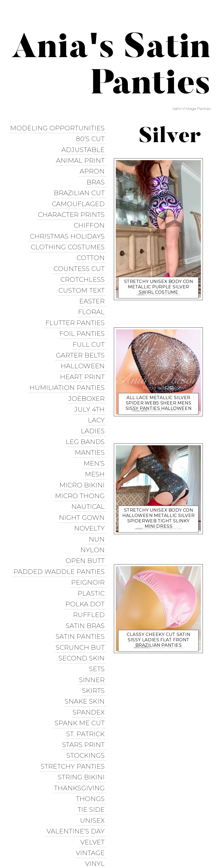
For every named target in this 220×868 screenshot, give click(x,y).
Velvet (94, 737)
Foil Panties (83, 303)
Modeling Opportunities (59, 127)
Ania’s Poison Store (154, 816)
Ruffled (90, 543)
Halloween (84, 331)
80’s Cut (92, 137)
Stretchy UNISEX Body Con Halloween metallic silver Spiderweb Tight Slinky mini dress (158, 515)
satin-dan (154, 294)
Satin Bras (87, 552)
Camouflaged (80, 192)
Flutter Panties (76, 294)
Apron (94, 164)
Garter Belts (82, 321)
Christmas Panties (192, 839)
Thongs (92, 700)
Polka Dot (86, 534)
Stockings (87, 663)
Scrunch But (82, 571)
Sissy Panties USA (193, 816)
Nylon (94, 487)
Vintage (92, 746)
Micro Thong (81, 441)
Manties (91, 404)
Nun (98, 478)
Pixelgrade (98, 836)
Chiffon (91, 211)
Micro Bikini (83, 432)
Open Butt (87, 497)
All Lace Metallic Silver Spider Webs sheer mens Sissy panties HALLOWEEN (158, 400)
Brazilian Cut (81, 183)
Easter (93, 275)
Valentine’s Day (77, 727)
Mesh (96, 423)
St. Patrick (87, 644)
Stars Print (85, 654)
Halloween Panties (151, 839)
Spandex (90, 626)
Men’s (96, 414)
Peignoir (89, 515)
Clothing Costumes (69, 229)
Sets (98, 589)
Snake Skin (86, 617)
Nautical (89, 451)
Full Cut (90, 312)
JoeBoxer (88, 358)
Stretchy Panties (74, 672)
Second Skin (83, 580)
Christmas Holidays (69, 220)
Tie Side (93, 709)
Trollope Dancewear (145, 824)
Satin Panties (82, 561)
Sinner (93, 598)
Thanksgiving (81, 691)
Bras (97, 174)
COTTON (92, 238)
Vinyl (96, 755)
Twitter (202, 824)
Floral (93, 284)
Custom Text (83, 266)
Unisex (94, 718)
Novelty (91, 469)
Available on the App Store (183, 855)
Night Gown (83, 460)
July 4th (91, 367)
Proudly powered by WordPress (32, 836)
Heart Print (84, 340)
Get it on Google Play (189, 847)
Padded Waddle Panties (60, 506)
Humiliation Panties (69, 349)
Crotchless (84, 257)
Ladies (94, 386)
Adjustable (85, 146)
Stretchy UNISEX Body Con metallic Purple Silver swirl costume (159, 284)
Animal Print (82, 155)
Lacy (98, 377)
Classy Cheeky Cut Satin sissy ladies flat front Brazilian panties (158, 637)
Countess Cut (81, 247)
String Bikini (83, 681)
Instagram (147, 832)
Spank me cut (81, 635)
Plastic (93, 524)
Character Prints (73, 201)
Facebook (180, 824)
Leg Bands (87, 395)
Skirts (95, 607)
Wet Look (88, 764)
